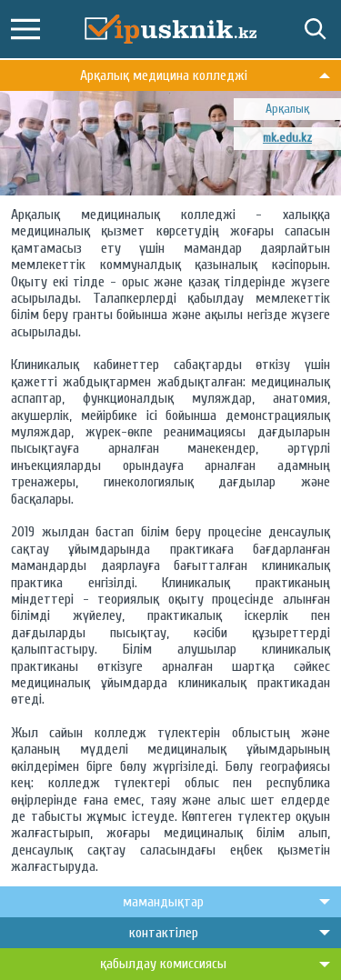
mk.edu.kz (287, 138)
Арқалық (287, 109)
